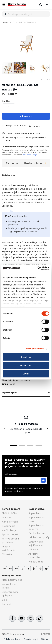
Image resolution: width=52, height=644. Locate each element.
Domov (5, 22)
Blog (5, 600)
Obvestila (7, 554)
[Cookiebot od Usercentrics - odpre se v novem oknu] (37, 268)
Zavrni (26, 374)
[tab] (26, 175)
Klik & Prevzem (10, 522)
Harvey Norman (11, 576)
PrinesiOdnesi (36, 562)
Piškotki (45, 639)
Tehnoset (34, 550)
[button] (41, 5)
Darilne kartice (37, 533)
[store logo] (17, 4)
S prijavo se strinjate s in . (24, 490)
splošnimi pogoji (34, 488)
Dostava (7, 518)
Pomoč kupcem (11, 509)
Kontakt (6, 604)
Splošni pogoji (10, 534)
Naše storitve (37, 509)
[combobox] (28, 14)
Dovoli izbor (26, 365)
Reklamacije (9, 526)
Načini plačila (9, 513)
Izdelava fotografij (39, 537)
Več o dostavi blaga (30, 155)
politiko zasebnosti (14, 491)
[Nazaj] (5, 428)
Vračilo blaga (9, 530)
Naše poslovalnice (12, 580)
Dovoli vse (26, 357)
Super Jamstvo (37, 513)
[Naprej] (47, 428)
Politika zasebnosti (12, 639)
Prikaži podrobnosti (34, 349)
